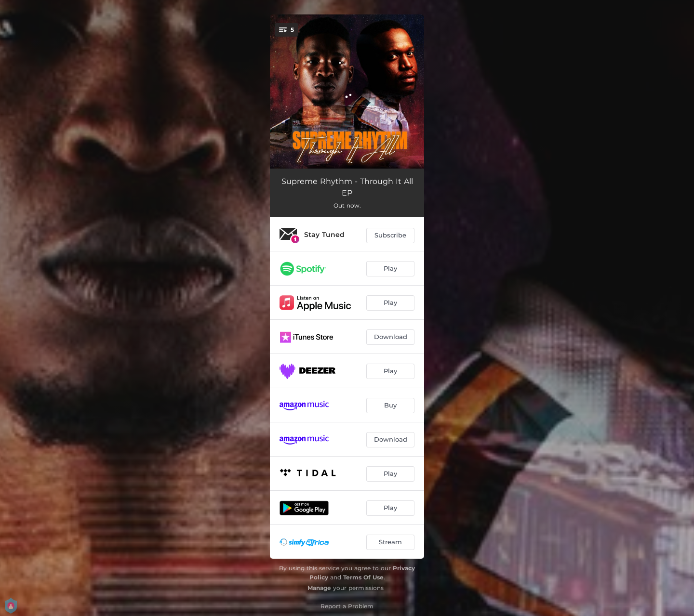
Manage (319, 588)
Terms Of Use (363, 577)
